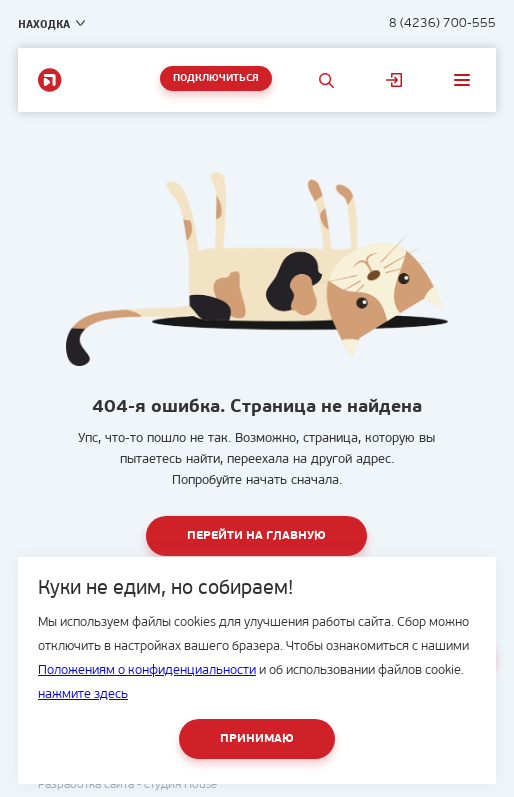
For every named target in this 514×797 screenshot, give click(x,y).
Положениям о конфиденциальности (147, 670)
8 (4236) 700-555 (442, 23)
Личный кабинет (394, 80)
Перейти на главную (256, 536)
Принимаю (257, 739)
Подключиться (216, 78)
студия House (180, 785)
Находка (44, 24)
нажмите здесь (83, 694)
